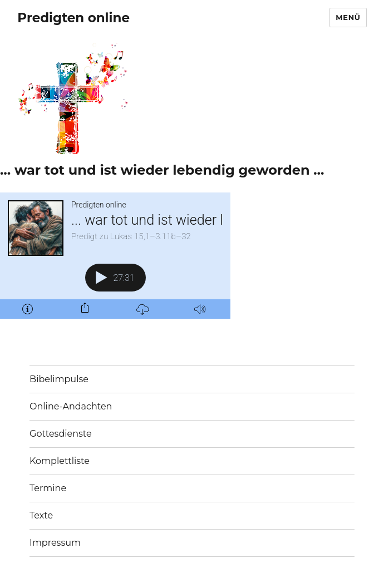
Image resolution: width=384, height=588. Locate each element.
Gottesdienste (61, 434)
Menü (348, 17)
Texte (41, 515)
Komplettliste (60, 461)
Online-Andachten (71, 406)
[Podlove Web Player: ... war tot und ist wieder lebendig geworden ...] (115, 256)
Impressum (55, 543)
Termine (48, 488)
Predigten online (73, 18)
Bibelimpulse (59, 379)
